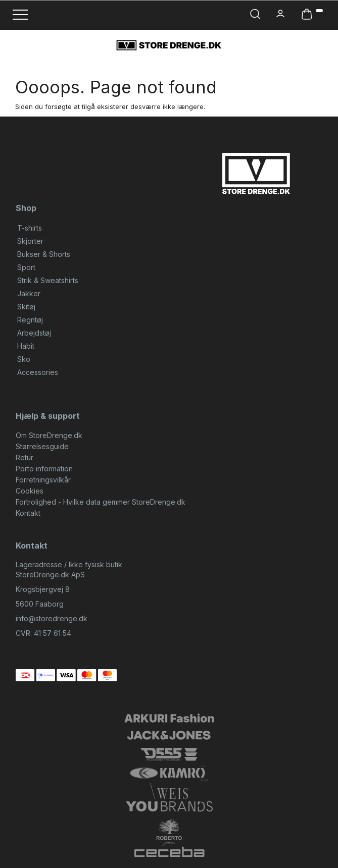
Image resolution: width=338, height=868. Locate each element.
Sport (26, 267)
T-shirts (30, 228)
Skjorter (30, 241)
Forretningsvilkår (43, 480)
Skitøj (26, 307)
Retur (25, 457)
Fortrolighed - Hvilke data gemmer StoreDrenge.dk (101, 502)
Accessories (38, 372)
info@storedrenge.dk (52, 618)
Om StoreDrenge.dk (49, 435)
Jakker (29, 293)
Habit (26, 346)
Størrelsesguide (42, 446)
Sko (24, 359)
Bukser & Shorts (44, 254)
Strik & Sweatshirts (48, 280)
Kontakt (28, 513)
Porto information (44, 469)
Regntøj (30, 320)
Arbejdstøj (34, 333)
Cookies (30, 491)
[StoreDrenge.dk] (169, 45)
